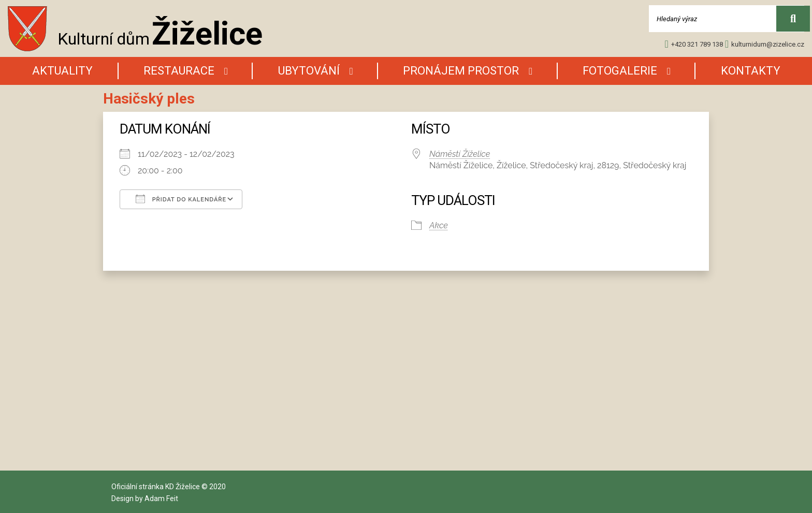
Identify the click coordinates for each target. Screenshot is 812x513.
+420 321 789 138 (693, 44)
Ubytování (309, 71)
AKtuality (62, 71)
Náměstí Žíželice (460, 154)
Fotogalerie (620, 71)
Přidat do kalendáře (181, 199)
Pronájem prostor (461, 71)
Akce (439, 225)
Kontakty (751, 71)
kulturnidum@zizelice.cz (765, 44)
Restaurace (179, 71)
